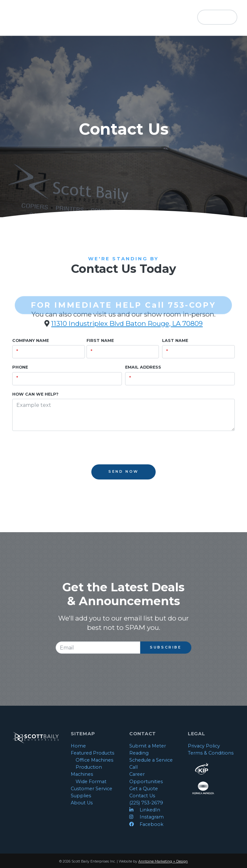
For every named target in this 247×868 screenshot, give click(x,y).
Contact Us (142, 796)
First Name (100, 340)
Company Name (31, 340)
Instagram (146, 817)
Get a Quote (144, 789)
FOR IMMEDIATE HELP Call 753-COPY (123, 298)
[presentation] (61, 449)
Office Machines (94, 760)
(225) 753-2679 (146, 803)
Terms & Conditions (211, 753)
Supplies (81, 796)
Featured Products (92, 753)
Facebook (146, 824)
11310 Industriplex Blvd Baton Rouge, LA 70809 (127, 323)
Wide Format (91, 782)
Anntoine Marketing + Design (163, 861)
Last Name (175, 340)
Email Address (143, 367)
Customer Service (91, 789)
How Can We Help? (35, 394)
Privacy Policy (204, 746)
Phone (20, 367)
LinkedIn (145, 810)
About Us (82, 803)
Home (78, 746)
